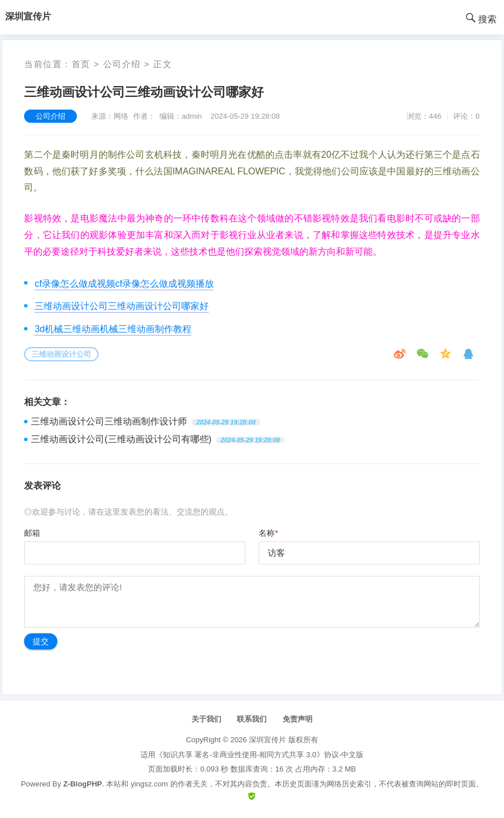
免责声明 (298, 719)
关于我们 (206, 719)
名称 (268, 533)
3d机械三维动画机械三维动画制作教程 (113, 329)
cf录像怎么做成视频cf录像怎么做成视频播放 (124, 284)
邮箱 (32, 533)
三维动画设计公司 (61, 354)
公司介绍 (122, 64)
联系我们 (252, 719)
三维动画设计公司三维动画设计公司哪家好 (122, 306)
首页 (81, 64)
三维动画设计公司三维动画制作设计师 (109, 421)
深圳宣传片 (267, 740)
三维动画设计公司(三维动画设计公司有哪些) (121, 439)
